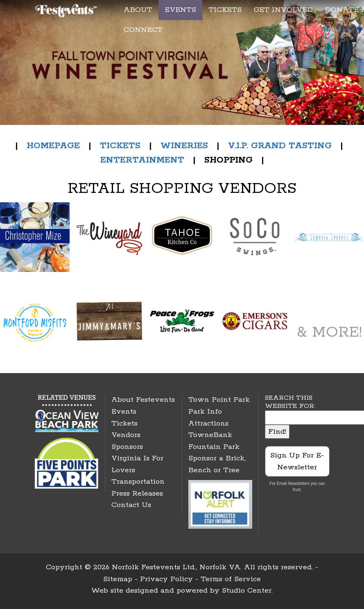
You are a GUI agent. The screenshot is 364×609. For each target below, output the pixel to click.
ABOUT (138, 10)
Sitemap (118, 579)
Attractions (208, 423)
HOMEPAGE (53, 146)
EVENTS (180, 10)
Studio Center (247, 591)
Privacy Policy (166, 579)
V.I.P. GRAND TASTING (280, 146)
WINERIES (186, 146)
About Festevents (143, 400)
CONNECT (143, 30)
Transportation (138, 482)
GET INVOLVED (283, 10)
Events (124, 412)
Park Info (205, 412)
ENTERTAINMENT (142, 160)
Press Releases (137, 494)
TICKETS (225, 10)
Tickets (124, 423)
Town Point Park (219, 400)
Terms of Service (231, 579)
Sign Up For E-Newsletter (297, 461)
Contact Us (131, 505)
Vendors (126, 435)
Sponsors (127, 447)
